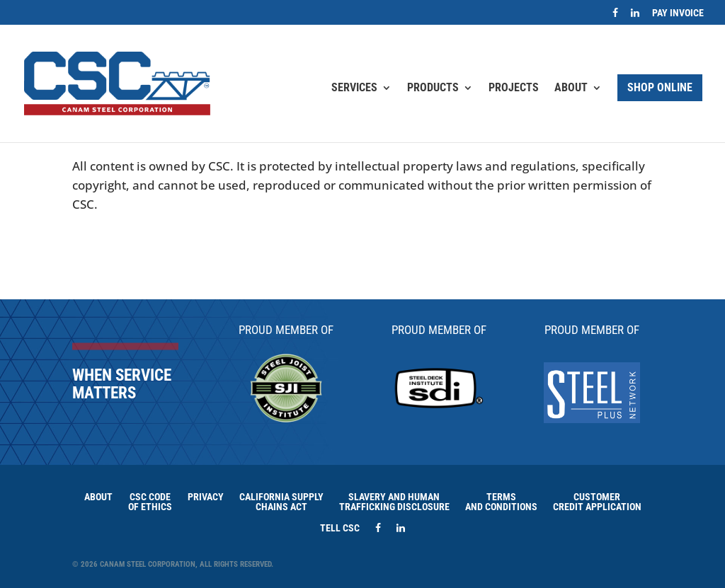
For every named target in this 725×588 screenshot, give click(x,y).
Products (433, 88)
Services (354, 88)
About (571, 88)
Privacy (206, 497)
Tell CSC (340, 528)
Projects (514, 88)
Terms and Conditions (501, 501)
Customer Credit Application (597, 501)
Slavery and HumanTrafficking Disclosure (394, 501)
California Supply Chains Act (281, 501)
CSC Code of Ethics (150, 501)
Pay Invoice (678, 13)
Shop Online (660, 87)
